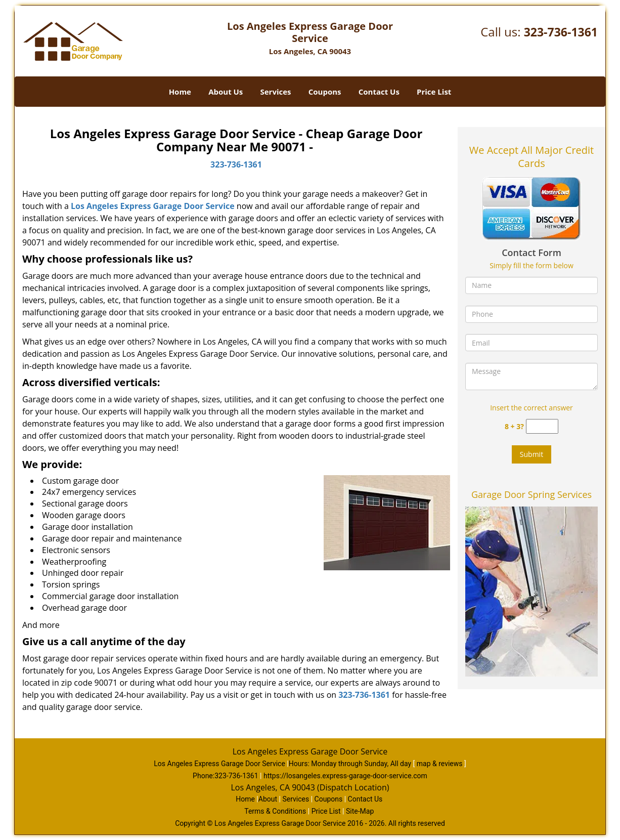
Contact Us (379, 92)
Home (180, 92)
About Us (226, 92)
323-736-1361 (561, 32)
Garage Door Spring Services (532, 494)
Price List (434, 92)
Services (276, 92)
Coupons (325, 92)
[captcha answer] (542, 426)
